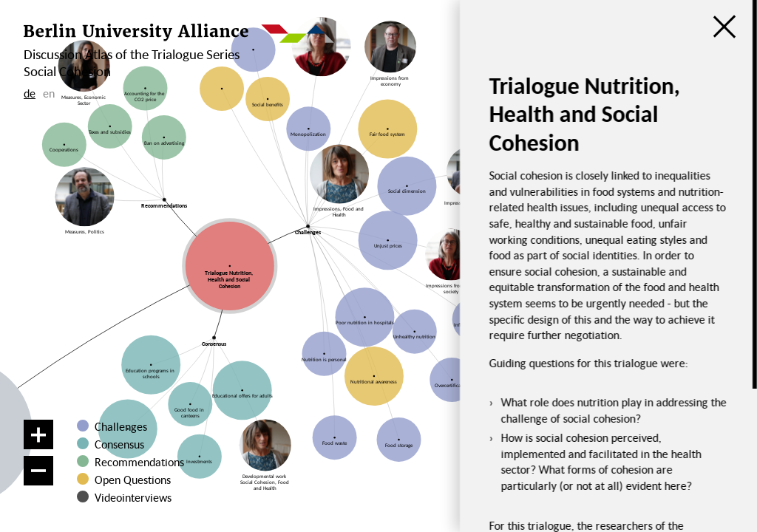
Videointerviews (133, 497)
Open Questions (133, 480)
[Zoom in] (38, 434)
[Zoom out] (38, 471)
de (30, 93)
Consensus (119, 444)
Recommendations (139, 462)
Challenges (121, 426)
